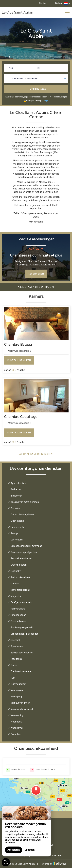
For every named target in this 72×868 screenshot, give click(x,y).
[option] (36, 263)
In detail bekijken (19, 360)
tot (38, 68)
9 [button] (38, 57)
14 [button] (59, 57)
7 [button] (30, 57)
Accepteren (14, 850)
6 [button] (26, 57)
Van (11, 68)
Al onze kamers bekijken (36, 454)
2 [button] (10, 57)
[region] (26, 831)
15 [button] (63, 57)
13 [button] (55, 57)
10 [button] (43, 57)
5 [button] (22, 57)
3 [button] (14, 57)
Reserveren (36, 274)
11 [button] (47, 57)
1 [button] (5, 57)
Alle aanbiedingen (36, 287)
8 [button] (34, 57)
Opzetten (30, 850)
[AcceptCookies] (6, 862)
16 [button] (67, 57)
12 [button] (51, 57)
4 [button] (18, 57)
